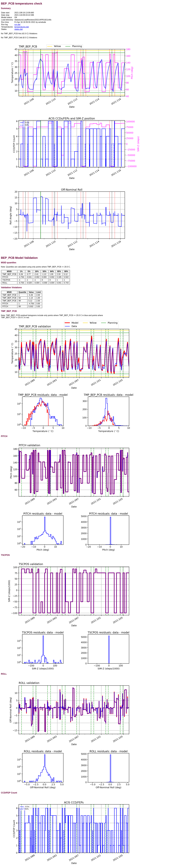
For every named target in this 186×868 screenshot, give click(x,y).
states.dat (18, 29)
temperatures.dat (22, 27)
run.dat (17, 25)
